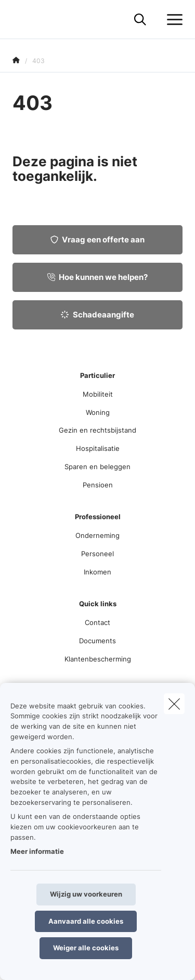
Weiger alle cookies (86, 948)
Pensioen (98, 485)
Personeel (97, 554)
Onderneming (97, 535)
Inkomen (97, 572)
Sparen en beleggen (97, 467)
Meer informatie (37, 851)
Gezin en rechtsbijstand (97, 430)
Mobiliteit (98, 394)
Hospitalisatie (98, 448)
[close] (174, 704)
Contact (97, 622)
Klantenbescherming (98, 659)
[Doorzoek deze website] (140, 20)
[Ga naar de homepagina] (19, 20)
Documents (97, 641)
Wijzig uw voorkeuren (86, 894)
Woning (98, 412)
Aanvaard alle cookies (86, 921)
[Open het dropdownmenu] (172, 20)
